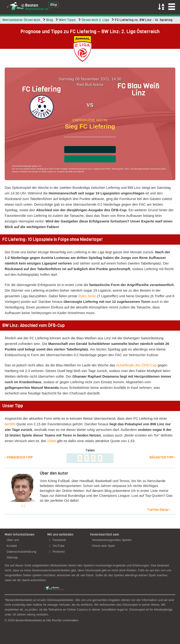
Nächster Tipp (162, 457)
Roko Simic (87, 296)
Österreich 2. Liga (95, 20)
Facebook (58, 540)
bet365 (10, 424)
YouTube (57, 546)
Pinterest (57, 552)
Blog (50, 20)
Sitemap (12, 557)
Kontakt (12, 546)
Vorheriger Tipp (19, 457)
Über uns (13, 540)
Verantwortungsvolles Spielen (112, 540)
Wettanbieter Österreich (21, 20)
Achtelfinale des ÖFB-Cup (136, 365)
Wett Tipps (67, 20)
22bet (52, 441)
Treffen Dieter (159, 510)
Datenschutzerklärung (21, 552)
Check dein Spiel (103, 546)
